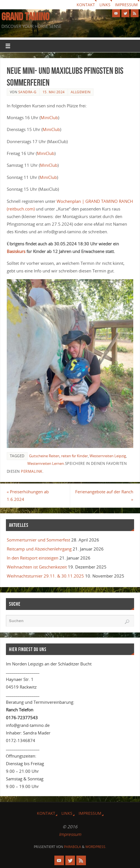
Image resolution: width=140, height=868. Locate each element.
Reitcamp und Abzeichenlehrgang (39, 549)
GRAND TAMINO (25, 17)
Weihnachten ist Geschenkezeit (37, 567)
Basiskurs (17, 251)
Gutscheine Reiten (44, 456)
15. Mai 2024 (54, 92)
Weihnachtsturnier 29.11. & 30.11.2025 (45, 576)
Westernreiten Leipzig (108, 456)
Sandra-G (27, 92)
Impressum (126, 5)
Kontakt (86, 5)
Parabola (73, 847)
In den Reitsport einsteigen (33, 558)
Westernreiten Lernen (46, 463)
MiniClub (49, 117)
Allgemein (81, 92)
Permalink (32, 471)
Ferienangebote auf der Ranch (104, 495)
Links (105, 5)
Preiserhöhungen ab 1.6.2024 (28, 495)
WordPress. (96, 847)
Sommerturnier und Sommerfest (38, 540)
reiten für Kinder (75, 456)
